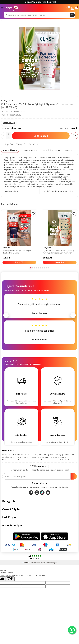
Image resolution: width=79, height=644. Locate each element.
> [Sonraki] (73, 315)
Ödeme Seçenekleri (30, 150)
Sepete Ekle (41, 136)
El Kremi (73, 128)
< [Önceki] (6, 315)
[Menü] (2, 8)
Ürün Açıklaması (10, 150)
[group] (39, 59)
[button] (31, 268)
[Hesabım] (72, 8)
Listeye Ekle (7, 144)
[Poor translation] (10, 579)
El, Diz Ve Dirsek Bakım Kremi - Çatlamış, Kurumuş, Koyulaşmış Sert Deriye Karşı (59, 252)
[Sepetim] (76, 8)
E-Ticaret (32, 563)
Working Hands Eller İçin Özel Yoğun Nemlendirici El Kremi (17, 252)
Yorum (52, 150)
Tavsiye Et (20, 144)
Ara (72, 15)
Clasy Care (7, 101)
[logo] (12, 8)
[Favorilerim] (68, 8)
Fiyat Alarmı (33, 144)
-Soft (25, 563)
